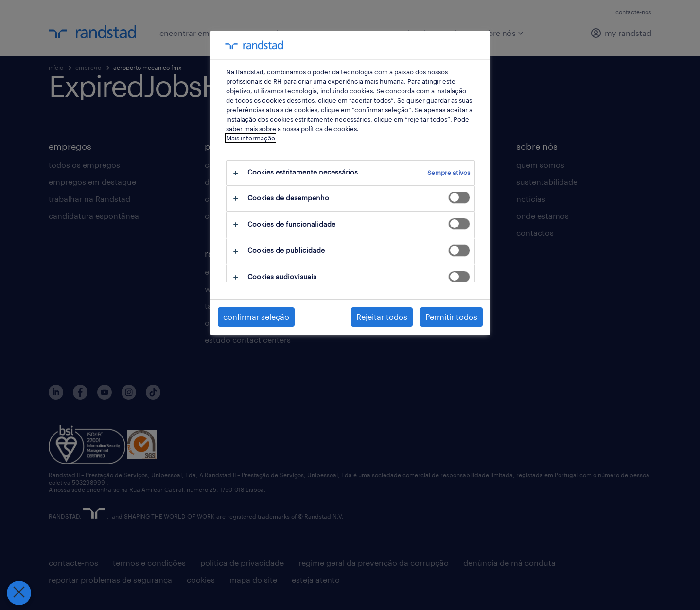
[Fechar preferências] (17, 593)
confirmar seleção (256, 317)
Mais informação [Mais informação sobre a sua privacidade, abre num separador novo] (251, 138)
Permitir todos (451, 317)
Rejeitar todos (382, 317)
